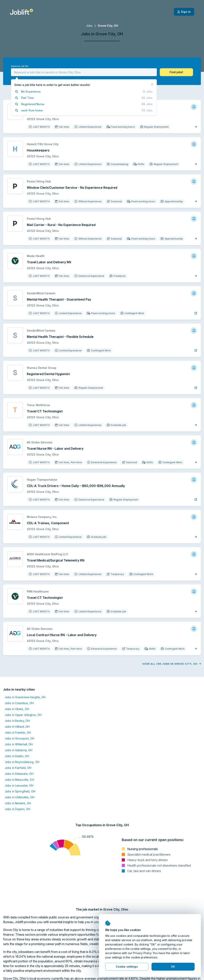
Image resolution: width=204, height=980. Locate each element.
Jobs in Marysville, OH (19, 780)
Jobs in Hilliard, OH (17, 727)
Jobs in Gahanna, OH (19, 750)
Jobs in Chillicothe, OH (20, 797)
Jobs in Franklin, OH (18, 732)
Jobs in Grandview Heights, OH (25, 697)
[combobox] (84, 72)
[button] (176, 72)
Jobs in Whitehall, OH (19, 744)
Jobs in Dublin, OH (17, 756)
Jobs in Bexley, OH (17, 721)
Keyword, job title (20, 66)
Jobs (89, 26)
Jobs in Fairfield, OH (18, 768)
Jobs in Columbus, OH (19, 703)
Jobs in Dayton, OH (17, 809)
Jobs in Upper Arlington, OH (23, 715)
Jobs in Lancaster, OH (19, 785)
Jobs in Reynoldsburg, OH (22, 762)
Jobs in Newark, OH (18, 803)
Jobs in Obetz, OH (17, 709)
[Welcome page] (21, 12)
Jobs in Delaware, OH (19, 774)
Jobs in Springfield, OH (20, 791)
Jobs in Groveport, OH (20, 738)
